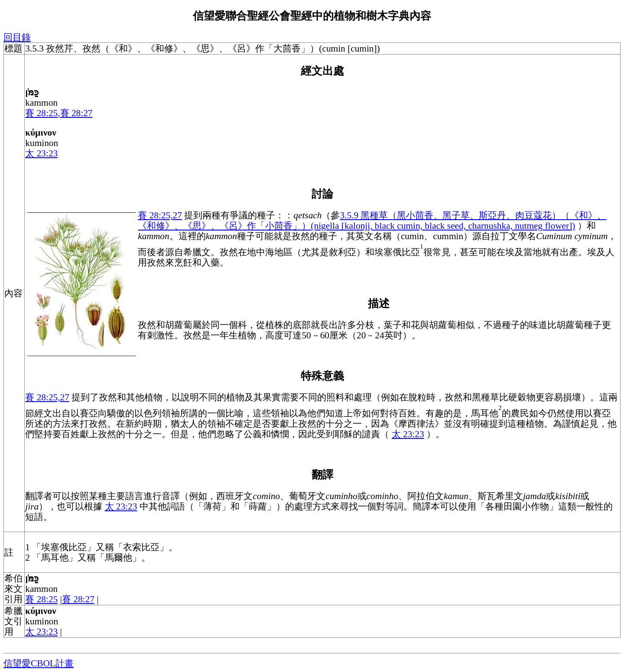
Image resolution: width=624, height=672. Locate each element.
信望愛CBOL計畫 (39, 663)
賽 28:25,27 (160, 215)
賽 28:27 (76, 113)
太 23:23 (41, 153)
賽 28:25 (41, 113)
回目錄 (17, 37)
